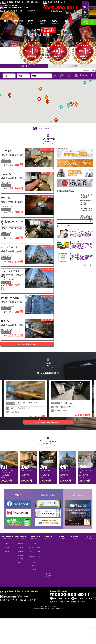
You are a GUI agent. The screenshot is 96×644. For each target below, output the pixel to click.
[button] (72, 104)
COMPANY (42, 22)
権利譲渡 (76, 76)
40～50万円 (21, 559)
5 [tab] (49, 420)
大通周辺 (7, 544)
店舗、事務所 (34, 566)
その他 (34, 570)
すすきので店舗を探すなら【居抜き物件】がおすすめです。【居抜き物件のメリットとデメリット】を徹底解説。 (81, 246)
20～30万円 (21, 551)
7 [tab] (54, 420)
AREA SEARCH (7, 538)
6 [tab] (52, 420)
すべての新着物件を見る (27, 344)
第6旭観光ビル (46, 471)
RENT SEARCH (21, 538)
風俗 (34, 562)
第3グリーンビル (27, 471)
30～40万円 (21, 555)
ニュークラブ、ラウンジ (34, 552)
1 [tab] (40, 420)
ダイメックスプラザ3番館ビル (26, 404)
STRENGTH (18, 22)
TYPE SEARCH (34, 538)
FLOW (55, 22)
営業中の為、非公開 (86, 471)
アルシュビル (65, 471)
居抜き (69, 76)
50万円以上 (21, 563)
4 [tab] (47, 420)
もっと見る (89, 221)
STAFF (30, 22)
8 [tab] (57, 420)
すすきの (7, 548)
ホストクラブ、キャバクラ (34, 557)
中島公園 (7, 551)
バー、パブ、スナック (34, 548)
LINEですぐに (88, 23)
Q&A (67, 22)
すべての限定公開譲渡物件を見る (48, 422)
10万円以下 (21, 544)
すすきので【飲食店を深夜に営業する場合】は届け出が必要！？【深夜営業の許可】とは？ (81, 258)
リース (94, 76)
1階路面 (62, 76)
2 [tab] (42, 420)
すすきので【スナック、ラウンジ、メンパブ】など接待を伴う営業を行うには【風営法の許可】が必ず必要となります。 (81, 234)
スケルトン (85, 76)
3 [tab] (45, 420)
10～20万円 (21, 548)
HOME (6, 22)
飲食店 (34, 544)
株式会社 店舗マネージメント (60, 148)
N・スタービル (67, 403)
